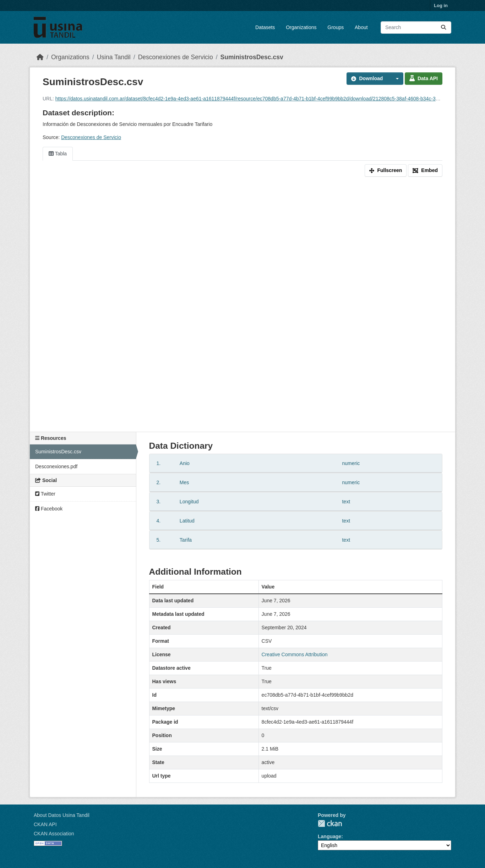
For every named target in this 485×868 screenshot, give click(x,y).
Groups (336, 27)
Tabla (58, 154)
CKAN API (45, 824)
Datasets (265, 27)
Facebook (49, 509)
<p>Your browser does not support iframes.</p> (243, 306)
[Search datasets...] (416, 27)
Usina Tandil (114, 57)
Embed (425, 170)
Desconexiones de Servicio (176, 57)
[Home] (40, 57)
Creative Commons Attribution (295, 654)
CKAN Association (54, 834)
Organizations (301, 27)
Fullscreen (386, 170)
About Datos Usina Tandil (62, 815)
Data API (424, 78)
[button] (395, 79)
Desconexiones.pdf (56, 466)
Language (329, 836)
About (361, 27)
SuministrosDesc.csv (252, 57)
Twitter (45, 494)
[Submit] (443, 27)
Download (367, 78)
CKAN (330, 823)
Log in (441, 5)
